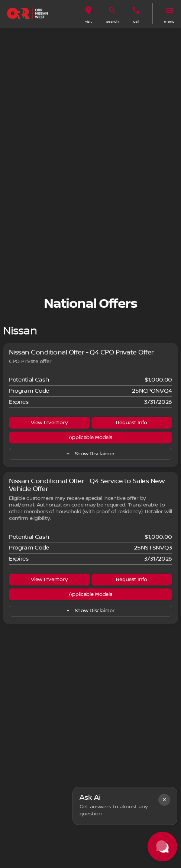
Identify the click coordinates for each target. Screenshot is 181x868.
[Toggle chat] (162, 846)
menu (169, 21)
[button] (88, 14)
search (112, 21)
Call (136, 21)
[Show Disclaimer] (90, 454)
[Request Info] (132, 423)
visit (88, 21)
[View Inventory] (49, 423)
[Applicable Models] (90, 438)
